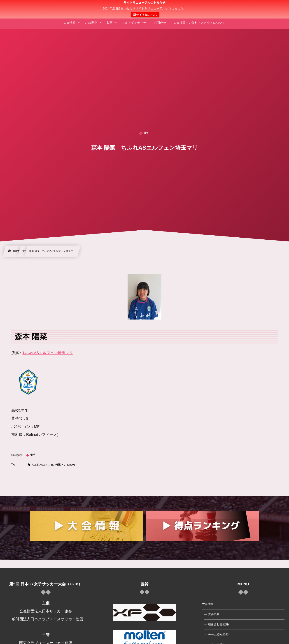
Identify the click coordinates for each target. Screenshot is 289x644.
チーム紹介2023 (218, 635)
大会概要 (214, 614)
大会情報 (208, 604)
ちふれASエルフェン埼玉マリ (48, 353)
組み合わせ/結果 (219, 624)
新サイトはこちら (145, 15)
